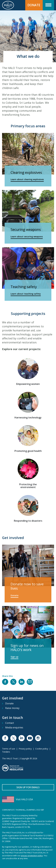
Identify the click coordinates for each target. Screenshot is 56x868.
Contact (10, 723)
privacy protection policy (32, 856)
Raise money (12, 708)
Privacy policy (25, 749)
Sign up (14, 657)
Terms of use (9, 749)
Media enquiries (14, 727)
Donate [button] (34, 5)
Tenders (6, 752)
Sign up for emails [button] (28, 787)
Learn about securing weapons (27, 237)
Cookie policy (42, 749)
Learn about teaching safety (26, 294)
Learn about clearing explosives (27, 179)
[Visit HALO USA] (28, 799)
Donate (14, 595)
